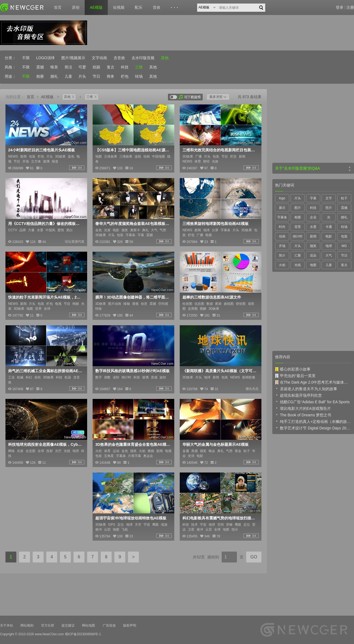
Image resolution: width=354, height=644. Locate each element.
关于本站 (7, 625)
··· (175, 8)
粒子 (344, 198)
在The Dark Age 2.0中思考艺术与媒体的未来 (313, 382)
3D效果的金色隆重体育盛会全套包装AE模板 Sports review (133, 444)
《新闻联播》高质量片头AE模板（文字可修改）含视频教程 (220, 371)
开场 (282, 246)
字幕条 (282, 217)
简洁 (68, 67)
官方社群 (48, 625)
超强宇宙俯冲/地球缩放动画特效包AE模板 (131, 518)
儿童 (68, 76)
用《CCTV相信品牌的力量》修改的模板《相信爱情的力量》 (46, 224)
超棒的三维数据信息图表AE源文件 (212, 297)
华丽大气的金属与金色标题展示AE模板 (216, 444)
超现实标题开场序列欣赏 (298, 395)
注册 (350, 7)
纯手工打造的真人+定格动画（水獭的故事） (313, 421)
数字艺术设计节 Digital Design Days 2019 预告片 (313, 428)
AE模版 (96, 7)
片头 (82, 76)
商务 (111, 76)
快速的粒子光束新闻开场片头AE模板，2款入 (46, 297)
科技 (125, 67)
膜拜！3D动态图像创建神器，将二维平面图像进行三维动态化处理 (133, 297)
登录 (340, 7)
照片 (329, 208)
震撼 (40, 67)
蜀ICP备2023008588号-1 (83, 634)
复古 (111, 67)
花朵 (313, 255)
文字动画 (99, 58)
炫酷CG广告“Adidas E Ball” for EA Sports (312, 402)
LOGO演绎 (45, 58)
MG (344, 246)
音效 (157, 7)
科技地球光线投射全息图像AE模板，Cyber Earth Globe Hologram (46, 444)
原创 (76, 7)
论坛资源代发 (75, 242)
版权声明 (130, 625)
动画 (282, 236)
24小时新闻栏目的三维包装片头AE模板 (42, 150)
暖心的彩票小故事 (293, 369)
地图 (313, 265)
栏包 (125, 76)
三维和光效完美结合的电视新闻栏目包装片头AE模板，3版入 (220, 150)
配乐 (139, 7)
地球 (329, 246)
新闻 (313, 236)
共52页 (199, 557)
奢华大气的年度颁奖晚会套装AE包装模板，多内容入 (133, 224)
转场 (139, 76)
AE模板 (47, 97)
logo (282, 198)
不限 (26, 58)
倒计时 (298, 236)
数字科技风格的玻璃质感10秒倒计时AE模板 (132, 371)
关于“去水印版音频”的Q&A (297, 168)
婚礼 (54, 76)
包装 (344, 236)
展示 (282, 208)
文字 (329, 198)
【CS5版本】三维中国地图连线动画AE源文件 (133, 150)
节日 (96, 76)
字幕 (313, 198)
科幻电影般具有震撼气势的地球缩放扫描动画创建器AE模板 (220, 518)
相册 (40, 76)
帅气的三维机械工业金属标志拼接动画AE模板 (46, 371)
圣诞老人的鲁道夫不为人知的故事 (306, 389)
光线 (298, 265)
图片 (298, 208)
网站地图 (88, 625)
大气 (329, 255)
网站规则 (27, 625)
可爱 (82, 67)
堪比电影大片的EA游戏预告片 (303, 408)
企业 (313, 217)
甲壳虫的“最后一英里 (295, 376)
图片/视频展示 (73, 58)
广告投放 (109, 625)
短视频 (119, 7)
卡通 (329, 227)
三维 (139, 67)
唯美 (54, 67)
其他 (165, 58)
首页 (58, 7)
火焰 (282, 265)
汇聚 (298, 255)
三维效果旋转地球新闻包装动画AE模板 (216, 224)
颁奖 (313, 246)
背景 (298, 227)
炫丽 (96, 67)
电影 (329, 236)
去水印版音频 (143, 58)
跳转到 (213, 557)
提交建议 (68, 625)
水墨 (313, 227)
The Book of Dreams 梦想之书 (303, 415)
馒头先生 (252, 389)
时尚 (282, 227)
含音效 (119, 58)
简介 (282, 255)
